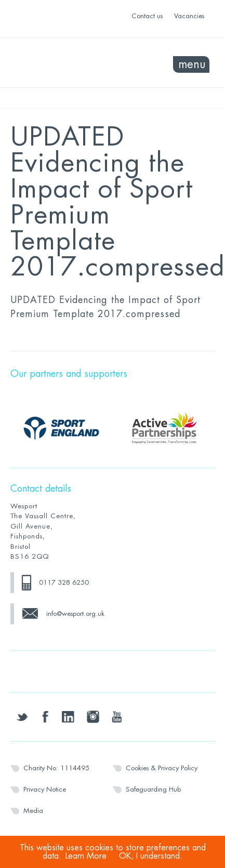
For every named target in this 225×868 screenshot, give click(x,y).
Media (33, 811)
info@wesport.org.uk (75, 614)
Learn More (86, 856)
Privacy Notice (45, 789)
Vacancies (189, 16)
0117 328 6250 (64, 582)
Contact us (147, 16)
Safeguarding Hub (153, 789)
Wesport (62, 63)
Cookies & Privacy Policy (162, 768)
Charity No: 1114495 (56, 768)
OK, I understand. (151, 856)
